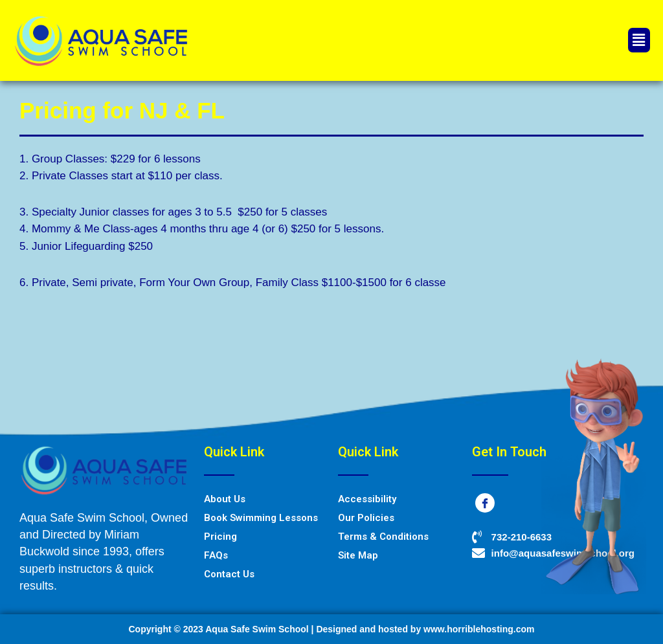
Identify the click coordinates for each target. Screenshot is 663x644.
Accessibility (367, 499)
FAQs (216, 555)
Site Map (358, 555)
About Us (225, 499)
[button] (639, 40)
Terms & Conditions (383, 537)
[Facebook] (485, 503)
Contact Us (229, 574)
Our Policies (366, 518)
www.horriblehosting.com (479, 629)
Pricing (220, 537)
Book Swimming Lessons (261, 518)
